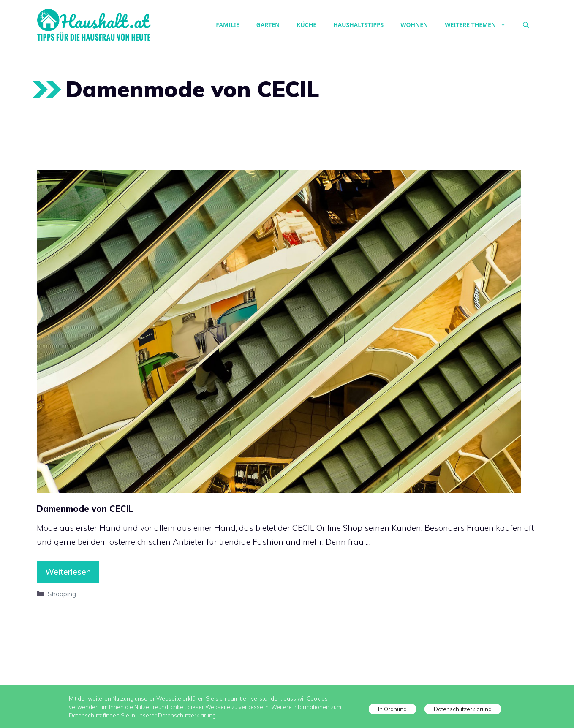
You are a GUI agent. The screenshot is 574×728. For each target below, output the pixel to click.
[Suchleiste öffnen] (526, 25)
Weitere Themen (480, 25)
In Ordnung (392, 709)
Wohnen (414, 25)
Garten (268, 25)
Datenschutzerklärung (463, 709)
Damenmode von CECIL (85, 509)
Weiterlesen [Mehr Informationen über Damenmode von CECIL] (68, 572)
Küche (306, 25)
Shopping (62, 594)
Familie (227, 25)
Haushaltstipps (358, 25)
